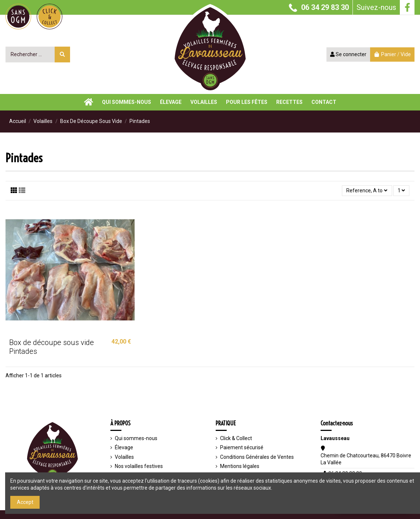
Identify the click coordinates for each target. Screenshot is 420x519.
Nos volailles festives (139, 466)
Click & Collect (236, 438)
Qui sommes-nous (136, 438)
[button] (289, 102)
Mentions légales (240, 466)
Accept (25, 502)
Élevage (124, 447)
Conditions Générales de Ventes (257, 457)
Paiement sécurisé (242, 447)
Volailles (124, 457)
